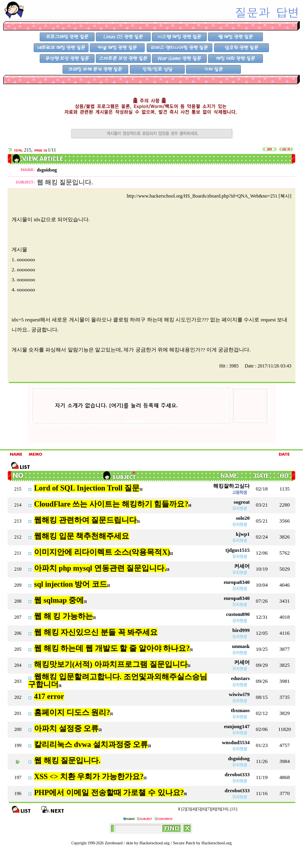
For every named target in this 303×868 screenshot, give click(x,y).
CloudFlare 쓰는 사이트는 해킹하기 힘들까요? (111, 504)
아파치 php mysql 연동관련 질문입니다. (100, 568)
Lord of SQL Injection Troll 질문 (87, 488)
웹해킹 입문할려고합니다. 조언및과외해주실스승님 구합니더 (118, 680)
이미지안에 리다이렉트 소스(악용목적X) (102, 552)
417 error (49, 696)
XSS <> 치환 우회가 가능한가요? (89, 776)
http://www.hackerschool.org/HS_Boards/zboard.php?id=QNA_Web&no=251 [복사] (209, 196)
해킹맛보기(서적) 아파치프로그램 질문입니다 (111, 664)
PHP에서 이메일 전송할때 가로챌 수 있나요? (109, 792)
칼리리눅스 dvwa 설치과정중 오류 (91, 744)
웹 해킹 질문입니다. (67, 760)
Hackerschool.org (155, 843)
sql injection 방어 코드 (71, 584)
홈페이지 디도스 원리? (72, 712)
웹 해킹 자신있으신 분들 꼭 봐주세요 (96, 632)
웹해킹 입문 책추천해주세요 (82, 536)
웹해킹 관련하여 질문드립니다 (85, 520)
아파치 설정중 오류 (66, 728)
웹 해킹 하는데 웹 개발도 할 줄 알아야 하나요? (112, 648)
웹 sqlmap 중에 (59, 600)
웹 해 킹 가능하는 (64, 616)
